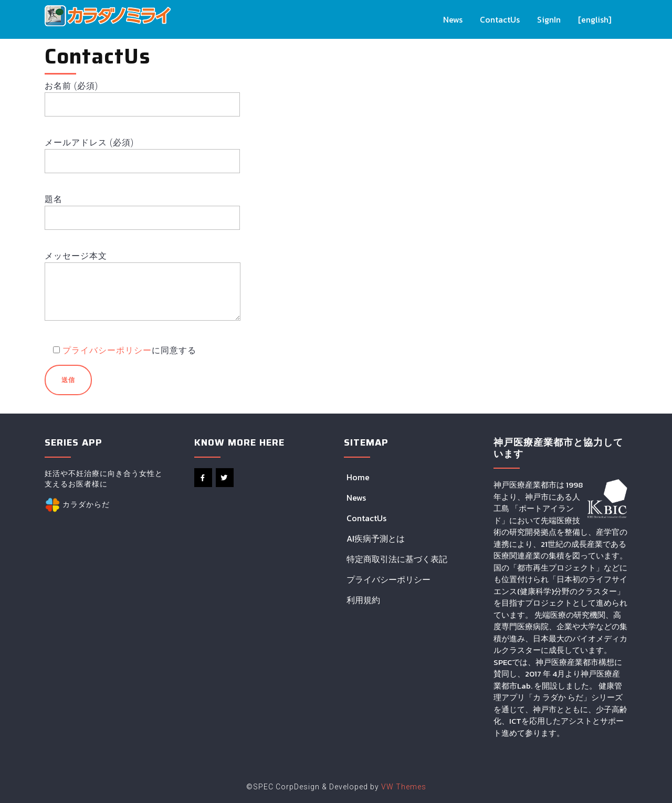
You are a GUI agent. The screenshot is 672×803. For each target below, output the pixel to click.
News (453, 19)
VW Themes (403, 787)
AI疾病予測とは (376, 538)
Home (358, 477)
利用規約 (363, 600)
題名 (142, 208)
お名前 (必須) (142, 95)
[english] (595, 19)
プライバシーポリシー (107, 350)
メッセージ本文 (143, 293)
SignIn (549, 19)
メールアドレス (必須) (142, 152)
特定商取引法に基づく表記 (397, 559)
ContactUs (500, 19)
